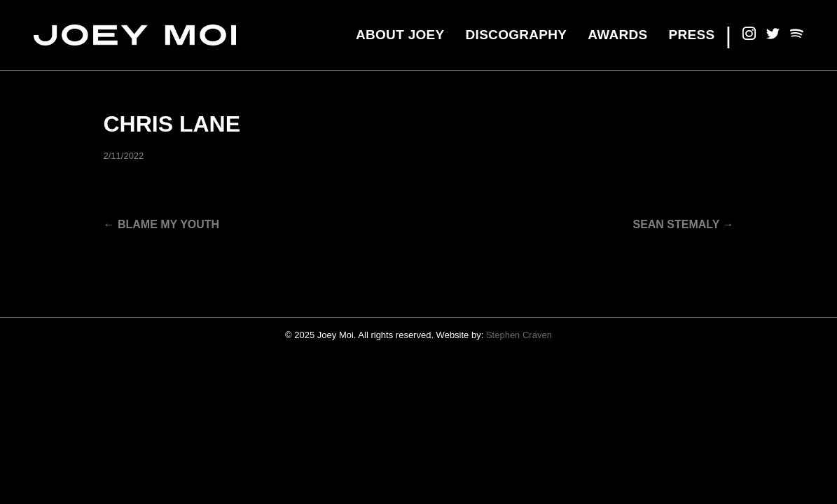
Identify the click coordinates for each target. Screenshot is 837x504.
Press (692, 35)
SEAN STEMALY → (683, 224)
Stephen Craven (519, 335)
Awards (617, 35)
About (400, 35)
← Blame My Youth (162, 224)
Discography (517, 35)
